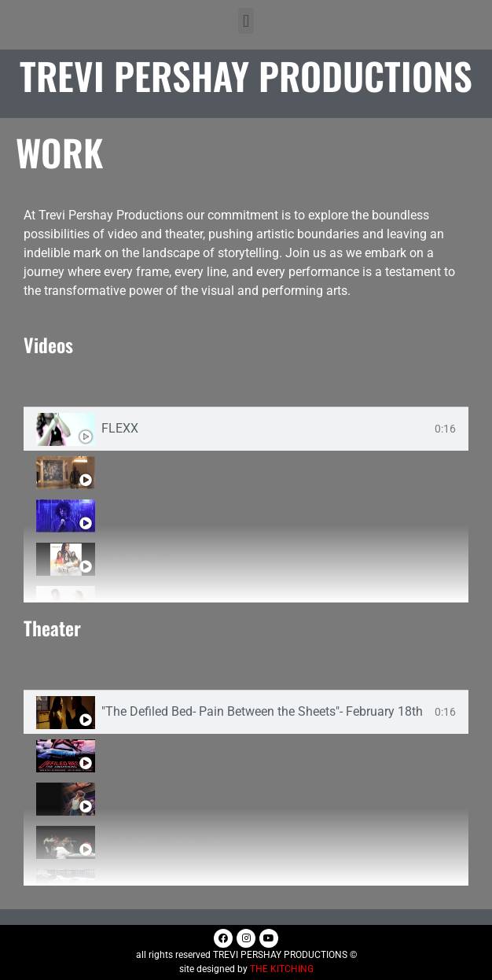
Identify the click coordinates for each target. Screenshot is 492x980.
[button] (246, 21)
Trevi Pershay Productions (246, 76)
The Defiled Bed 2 (150, 755)
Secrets (122, 515)
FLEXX (120, 429)
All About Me (137, 558)
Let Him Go (132, 602)
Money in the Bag (150, 472)
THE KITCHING (282, 969)
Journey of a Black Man (167, 798)
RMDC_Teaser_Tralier (160, 842)
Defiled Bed (133, 885)
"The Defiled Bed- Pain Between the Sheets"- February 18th (262, 712)
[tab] (246, 429)
